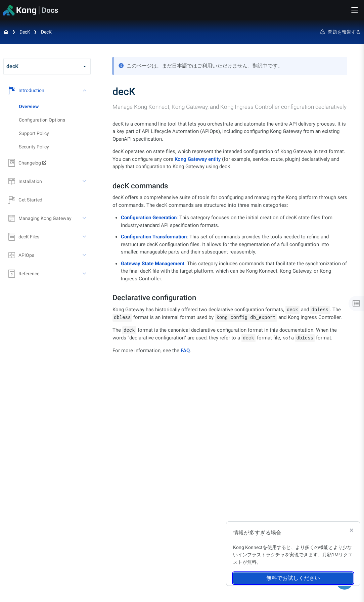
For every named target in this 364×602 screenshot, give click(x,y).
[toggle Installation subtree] (85, 181)
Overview (29, 106)
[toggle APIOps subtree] (85, 255)
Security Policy (34, 147)
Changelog (25, 163)
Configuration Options (42, 120)
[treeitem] (55, 106)
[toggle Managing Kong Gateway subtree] (85, 218)
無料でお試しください (293, 578)
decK (25, 32)
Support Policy (34, 133)
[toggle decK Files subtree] (85, 237)
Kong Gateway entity (198, 159)
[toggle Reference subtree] (85, 274)
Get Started (25, 200)
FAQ (185, 351)
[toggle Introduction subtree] (85, 90)
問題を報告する (340, 32)
